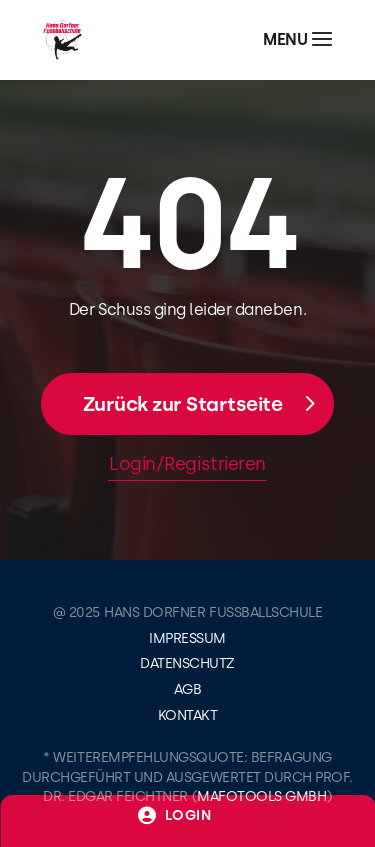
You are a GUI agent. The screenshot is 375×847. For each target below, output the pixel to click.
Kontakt (188, 715)
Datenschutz (187, 663)
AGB (188, 689)
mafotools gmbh (261, 796)
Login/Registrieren (187, 464)
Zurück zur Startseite (183, 404)
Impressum (187, 638)
